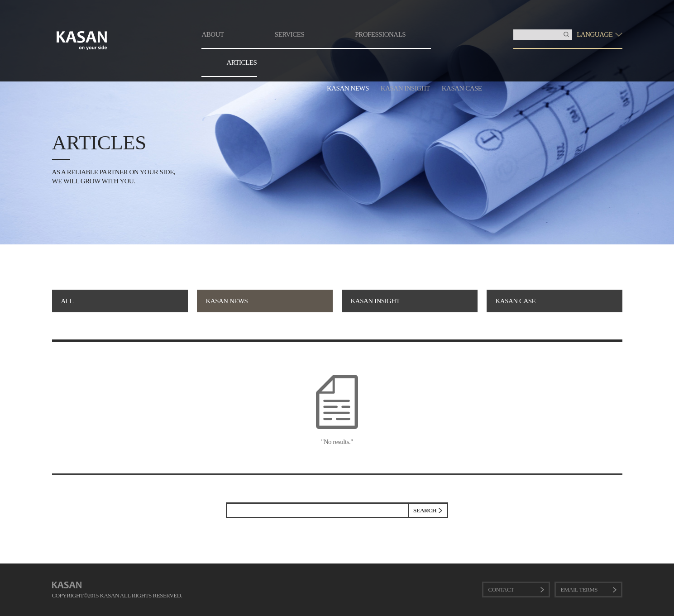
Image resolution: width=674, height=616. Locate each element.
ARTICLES (242, 62)
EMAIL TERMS (579, 590)
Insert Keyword (514, 30)
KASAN (67, 585)
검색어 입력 (227, 504)
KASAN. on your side (82, 41)
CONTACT (501, 590)
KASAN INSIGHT (405, 88)
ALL (67, 301)
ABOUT (213, 34)
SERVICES (290, 34)
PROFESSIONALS (380, 34)
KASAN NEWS (348, 88)
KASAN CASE (462, 88)
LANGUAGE (595, 34)
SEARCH (425, 510)
